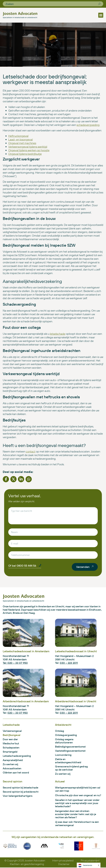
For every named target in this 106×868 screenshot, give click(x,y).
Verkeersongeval (12, 731)
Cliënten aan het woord (16, 773)
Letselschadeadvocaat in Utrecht (76, 651)
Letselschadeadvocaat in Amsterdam (26, 651)
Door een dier (10, 739)
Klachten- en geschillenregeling (27, 865)
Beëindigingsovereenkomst (70, 747)
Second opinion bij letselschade (20, 788)
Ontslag (60, 731)
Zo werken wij (10, 764)
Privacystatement (90, 861)
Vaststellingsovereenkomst (70, 751)
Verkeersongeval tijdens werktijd (28, 147)
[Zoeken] (99, 4)
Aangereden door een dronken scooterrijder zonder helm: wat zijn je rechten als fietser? (76, 815)
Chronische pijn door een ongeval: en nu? (78, 796)
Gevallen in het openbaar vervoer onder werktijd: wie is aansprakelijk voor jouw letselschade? (77, 803)
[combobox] (52, 4)
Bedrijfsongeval (12, 735)
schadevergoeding (88, 125)
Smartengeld (10, 752)
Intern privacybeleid (63, 861)
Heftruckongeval (18, 136)
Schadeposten (11, 748)
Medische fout (11, 743)
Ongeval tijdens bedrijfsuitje (25, 154)
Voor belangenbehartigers (18, 796)
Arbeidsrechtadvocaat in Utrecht (76, 701)
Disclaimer (64, 865)
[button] (101, 15)
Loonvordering (63, 755)
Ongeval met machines (22, 143)
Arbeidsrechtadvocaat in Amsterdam (26, 701)
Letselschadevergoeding (17, 756)
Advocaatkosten (12, 769)
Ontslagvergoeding (66, 735)
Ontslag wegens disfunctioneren (64, 741)
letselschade (58, 334)
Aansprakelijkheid (13, 760)
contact (31, 451)
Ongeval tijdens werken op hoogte (29, 150)
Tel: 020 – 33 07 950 (15, 663)
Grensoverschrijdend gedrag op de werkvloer (71, 768)
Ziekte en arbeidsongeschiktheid (68, 761)
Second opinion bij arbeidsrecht (21, 792)
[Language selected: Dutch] (89, 865)
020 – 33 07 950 (18, 713)
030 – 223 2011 (69, 663)
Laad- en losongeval (20, 139)
